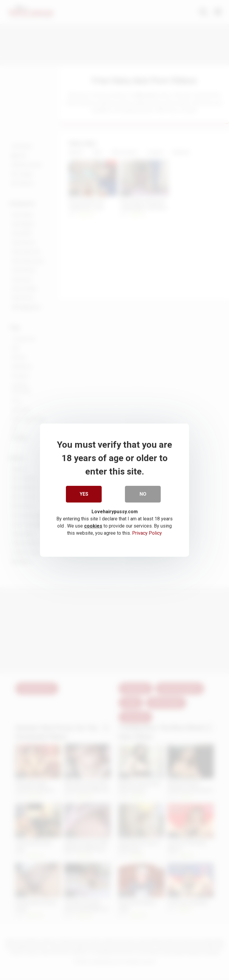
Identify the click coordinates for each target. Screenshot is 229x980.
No (143, 494)
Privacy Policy (147, 533)
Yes (84, 494)
